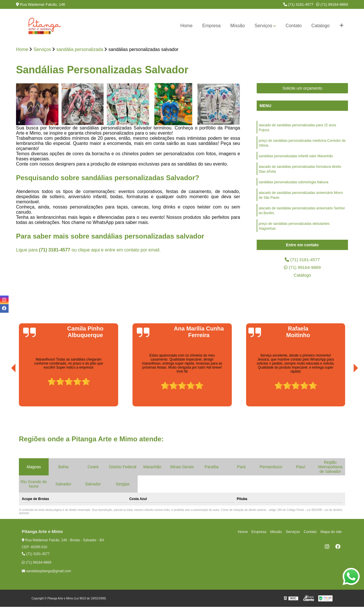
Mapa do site (331, 533)
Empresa (211, 26)
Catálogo (302, 276)
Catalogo (321, 26)
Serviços (263, 26)
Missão (238, 26)
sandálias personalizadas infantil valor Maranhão (296, 158)
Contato (294, 26)
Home (186, 26)
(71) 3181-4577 (298, 4)
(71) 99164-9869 (332, 4)
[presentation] (5, 391)
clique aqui (89, 250)
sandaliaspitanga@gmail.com (46, 572)
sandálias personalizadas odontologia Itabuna (294, 184)
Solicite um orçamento (302, 88)
